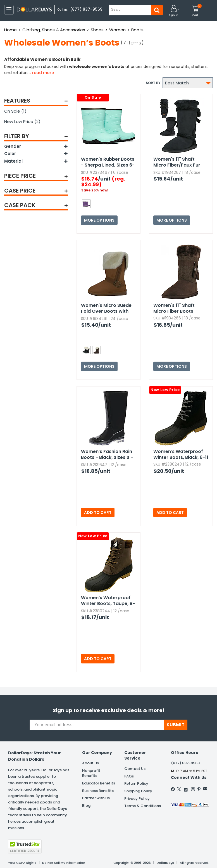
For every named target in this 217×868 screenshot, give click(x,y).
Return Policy (136, 783)
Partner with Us (96, 798)
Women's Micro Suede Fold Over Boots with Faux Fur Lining (106, 309)
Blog (86, 806)
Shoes (97, 30)
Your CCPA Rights (22, 863)
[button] (174, 11)
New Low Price (22, 121)
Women (117, 30)
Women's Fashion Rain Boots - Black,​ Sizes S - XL (107, 455)
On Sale (15, 111)
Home (10, 30)
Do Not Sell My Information (64, 863)
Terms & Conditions (143, 806)
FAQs (129, 776)
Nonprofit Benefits (91, 773)
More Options (99, 220)
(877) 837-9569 (86, 9)
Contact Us (135, 769)
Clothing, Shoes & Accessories (54, 30)
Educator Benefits (99, 783)
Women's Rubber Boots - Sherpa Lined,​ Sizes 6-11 (108, 162)
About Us (90, 763)
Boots (137, 30)
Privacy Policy (137, 799)
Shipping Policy (138, 791)
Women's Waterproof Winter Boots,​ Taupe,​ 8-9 (108, 601)
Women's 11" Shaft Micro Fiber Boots (174, 308)
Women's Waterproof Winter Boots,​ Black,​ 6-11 (181, 454)
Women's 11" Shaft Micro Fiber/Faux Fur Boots (177, 162)
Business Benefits (98, 791)
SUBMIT (176, 725)
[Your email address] (97, 725)
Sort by (153, 83)
